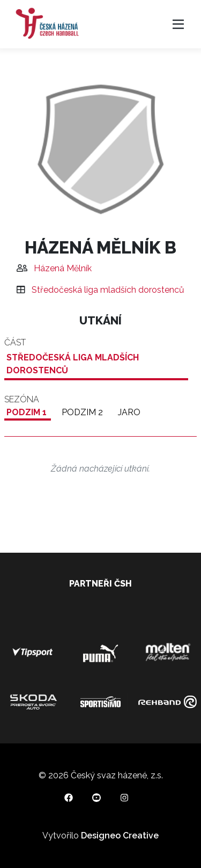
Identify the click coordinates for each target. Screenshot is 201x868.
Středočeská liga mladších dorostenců (108, 290)
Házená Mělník (63, 268)
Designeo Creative (120, 836)
